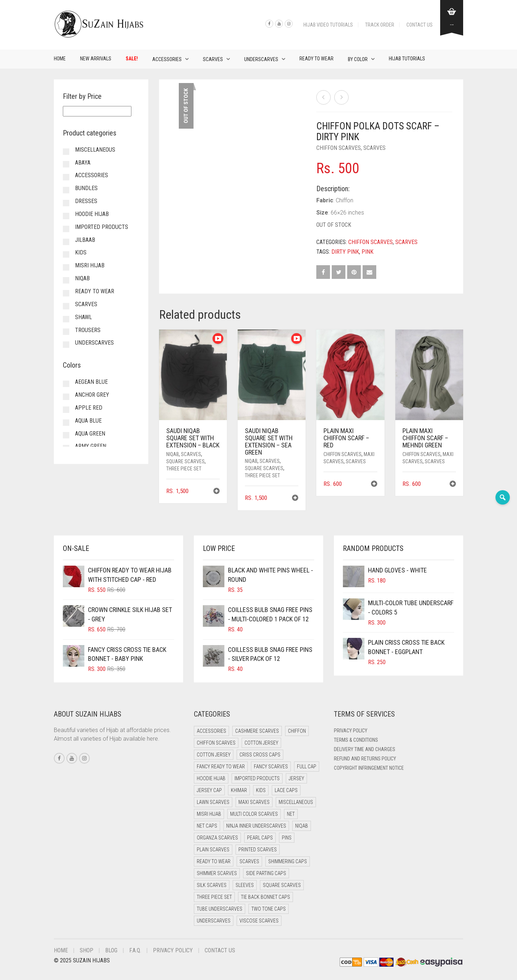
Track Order (380, 25)
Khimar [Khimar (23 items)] (239, 790)
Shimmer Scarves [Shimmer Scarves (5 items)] (217, 873)
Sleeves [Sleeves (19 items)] (245, 885)
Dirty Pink (345, 252)
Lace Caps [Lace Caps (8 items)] (286, 790)
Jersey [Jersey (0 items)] (296, 778)
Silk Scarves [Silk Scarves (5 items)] (212, 885)
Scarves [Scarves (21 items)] (249, 861)
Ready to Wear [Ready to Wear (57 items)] (214, 861)
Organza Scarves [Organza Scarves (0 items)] (217, 838)
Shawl (83, 317)
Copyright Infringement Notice (369, 768)
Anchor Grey (92, 395)
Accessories (167, 59)
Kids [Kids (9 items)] (261, 790)
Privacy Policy (351, 731)
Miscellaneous (95, 150)
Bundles (86, 188)
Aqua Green (90, 434)
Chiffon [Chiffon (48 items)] (297, 731)
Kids (81, 252)
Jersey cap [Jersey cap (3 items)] (209, 790)
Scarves (213, 59)
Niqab (173, 454)
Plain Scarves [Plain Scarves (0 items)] (213, 850)
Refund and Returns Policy (365, 759)
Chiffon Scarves (339, 148)
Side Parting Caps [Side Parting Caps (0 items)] (266, 873)
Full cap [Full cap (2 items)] (307, 767)
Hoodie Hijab (92, 214)
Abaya (83, 163)
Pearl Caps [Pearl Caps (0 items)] (260, 838)
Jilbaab (85, 240)
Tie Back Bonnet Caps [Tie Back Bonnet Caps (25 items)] (266, 897)
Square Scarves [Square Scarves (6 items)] (282, 885)
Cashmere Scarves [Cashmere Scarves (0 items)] (257, 731)
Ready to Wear (316, 59)
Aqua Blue (88, 421)
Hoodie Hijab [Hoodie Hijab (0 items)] (211, 778)
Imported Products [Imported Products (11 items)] (257, 778)
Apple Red (89, 408)
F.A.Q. (135, 950)
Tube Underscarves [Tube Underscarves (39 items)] (220, 909)
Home (60, 59)
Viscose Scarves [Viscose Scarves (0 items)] (259, 921)
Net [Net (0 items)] (291, 814)
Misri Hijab (90, 265)
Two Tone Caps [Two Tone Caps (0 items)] (269, 909)
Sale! (132, 59)
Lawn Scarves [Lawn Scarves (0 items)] (213, 802)
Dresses (86, 201)
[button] (216, 492)
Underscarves (261, 59)
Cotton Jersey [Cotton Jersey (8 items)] (214, 755)
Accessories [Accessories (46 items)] (211, 731)
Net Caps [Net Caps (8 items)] (207, 826)
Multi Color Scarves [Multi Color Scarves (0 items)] (254, 814)
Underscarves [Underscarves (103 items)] (214, 921)
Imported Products (102, 227)
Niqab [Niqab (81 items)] (302, 826)
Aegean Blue (91, 382)
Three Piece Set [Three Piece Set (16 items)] (214, 897)
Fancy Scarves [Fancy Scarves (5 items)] (271, 767)
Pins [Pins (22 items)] (287, 838)
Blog (111, 950)
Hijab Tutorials (407, 59)
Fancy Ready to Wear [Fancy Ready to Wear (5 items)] (221, 767)
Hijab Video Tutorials (328, 25)
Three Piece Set (184, 469)
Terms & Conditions (356, 740)
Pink (367, 252)
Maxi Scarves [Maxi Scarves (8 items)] (254, 802)
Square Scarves (185, 461)
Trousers (88, 330)
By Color (358, 59)
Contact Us (420, 25)
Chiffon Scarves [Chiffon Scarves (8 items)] (216, 743)
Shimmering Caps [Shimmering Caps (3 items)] (288, 861)
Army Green (91, 446)
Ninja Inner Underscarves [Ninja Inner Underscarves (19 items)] (256, 826)
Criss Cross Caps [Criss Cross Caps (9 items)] (260, 755)
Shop (87, 950)
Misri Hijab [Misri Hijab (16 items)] (209, 814)
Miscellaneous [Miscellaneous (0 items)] (296, 802)
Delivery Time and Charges (365, 749)
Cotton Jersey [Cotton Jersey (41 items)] (261, 743)
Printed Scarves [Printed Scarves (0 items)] (258, 850)
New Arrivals (96, 59)
